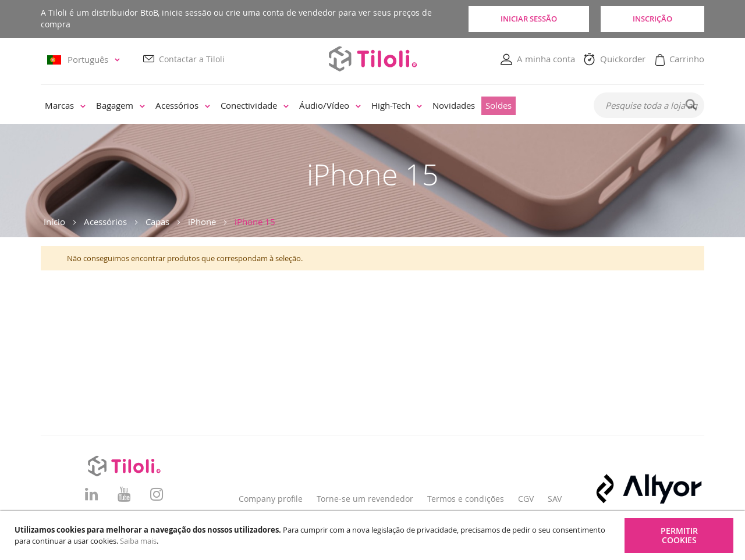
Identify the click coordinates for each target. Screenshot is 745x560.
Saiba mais (138, 541)
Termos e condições (466, 499)
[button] (85, 60)
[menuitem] (65, 106)
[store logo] (372, 58)
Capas (157, 222)
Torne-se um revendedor (365, 499)
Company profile (271, 499)
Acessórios (105, 222)
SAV (555, 499)
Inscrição (652, 19)
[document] (374, 536)
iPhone (202, 222)
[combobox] (649, 105)
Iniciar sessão (527, 19)
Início (54, 222)
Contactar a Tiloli (192, 59)
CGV (526, 499)
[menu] (309, 106)
